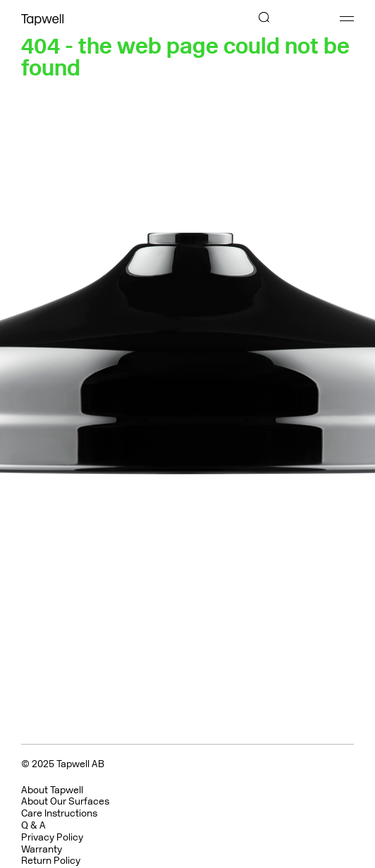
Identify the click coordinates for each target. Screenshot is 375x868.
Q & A (33, 825)
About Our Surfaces (65, 801)
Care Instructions (59, 813)
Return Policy (51, 861)
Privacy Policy (52, 837)
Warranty (42, 849)
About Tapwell (52, 790)
